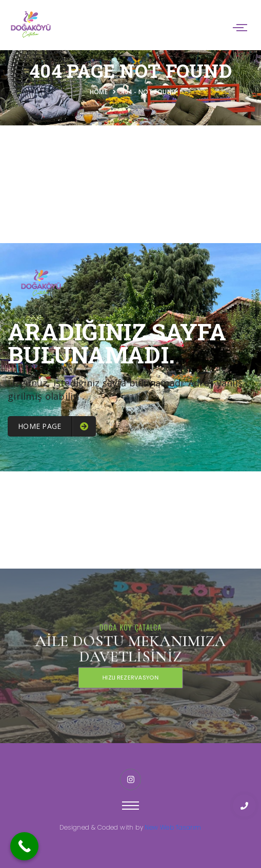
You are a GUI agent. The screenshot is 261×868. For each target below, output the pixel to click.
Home (101, 92)
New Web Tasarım (173, 827)
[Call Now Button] (24, 846)
